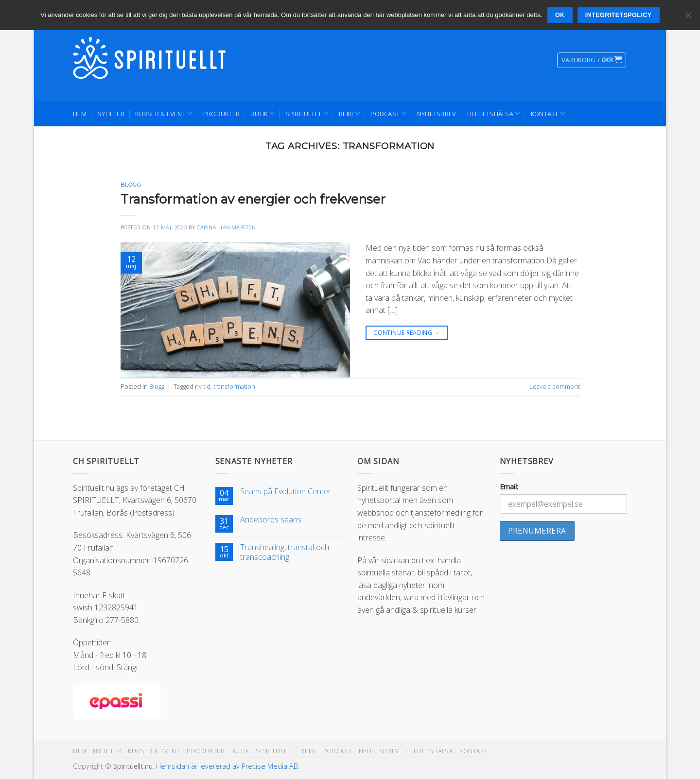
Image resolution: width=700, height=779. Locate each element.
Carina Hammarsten (227, 227)
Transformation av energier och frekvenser (253, 199)
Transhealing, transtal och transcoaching (285, 552)
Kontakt (548, 113)
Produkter (221, 114)
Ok (560, 15)
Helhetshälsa (494, 113)
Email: (509, 487)
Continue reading (407, 333)
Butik (262, 113)
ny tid (203, 386)
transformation (234, 386)
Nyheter (111, 114)
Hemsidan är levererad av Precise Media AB (227, 766)
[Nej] (688, 18)
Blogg (131, 185)
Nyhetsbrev (437, 114)
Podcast (388, 113)
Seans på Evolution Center (286, 492)
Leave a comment (555, 386)
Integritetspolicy (619, 15)
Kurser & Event (164, 113)
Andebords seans (271, 520)
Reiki (349, 113)
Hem (80, 114)
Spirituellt (307, 113)
